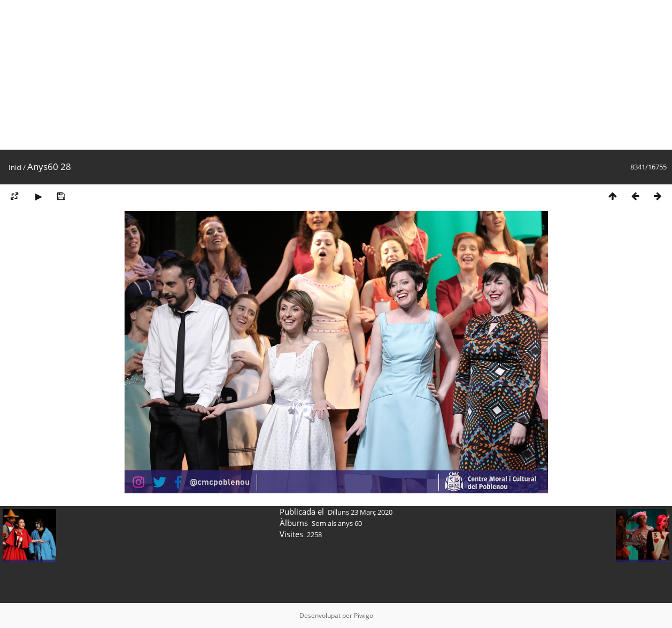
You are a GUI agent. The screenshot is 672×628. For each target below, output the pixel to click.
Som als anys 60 (337, 523)
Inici (15, 167)
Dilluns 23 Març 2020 (360, 512)
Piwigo (364, 615)
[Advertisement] (321, 75)
